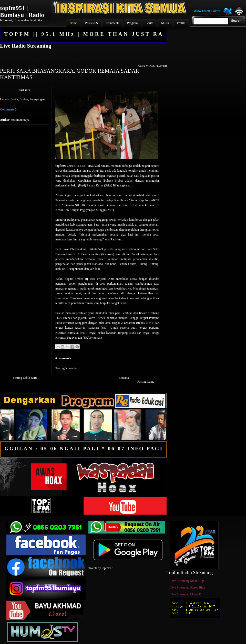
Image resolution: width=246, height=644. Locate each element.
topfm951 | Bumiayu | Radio (22, 11)
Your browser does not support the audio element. (83, 56)
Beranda (124, 378)
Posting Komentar (66, 368)
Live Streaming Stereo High (188, 587)
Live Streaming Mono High (187, 581)
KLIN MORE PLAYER (152, 66)
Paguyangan (37, 99)
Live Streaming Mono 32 (186, 594)
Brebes (24, 99)
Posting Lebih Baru (25, 378)
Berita (14, 99)
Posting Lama (146, 382)
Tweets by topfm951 (101, 568)
